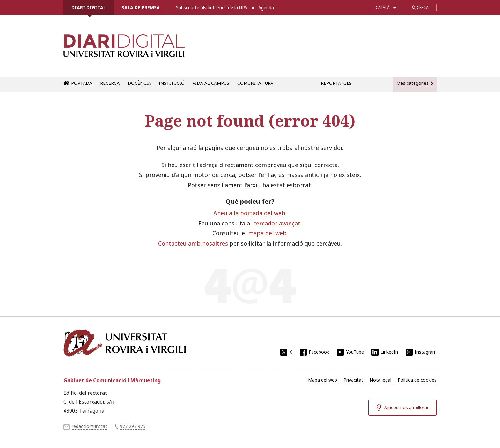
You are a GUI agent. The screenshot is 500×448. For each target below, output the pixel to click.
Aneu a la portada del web (249, 213)
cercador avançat (277, 223)
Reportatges (336, 83)
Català (383, 7)
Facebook (319, 352)
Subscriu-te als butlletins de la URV (212, 7)
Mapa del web (323, 380)
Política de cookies (417, 380)
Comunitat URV (255, 83)
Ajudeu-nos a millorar (406, 407)
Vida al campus (211, 83)
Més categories (412, 83)
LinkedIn (389, 352)
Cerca (420, 7)
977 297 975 (133, 426)
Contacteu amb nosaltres (193, 243)
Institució (172, 83)
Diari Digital (89, 7)
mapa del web (267, 233)
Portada (82, 83)
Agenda (266, 7)
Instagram (426, 352)
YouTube (355, 352)
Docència (139, 83)
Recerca (110, 83)
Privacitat (353, 380)
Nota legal (380, 380)
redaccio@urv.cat (89, 426)
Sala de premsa (141, 7)
